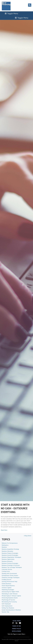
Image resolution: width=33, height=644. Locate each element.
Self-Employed (6, 604)
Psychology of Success (8, 600)
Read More (4, 530)
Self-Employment (7, 606)
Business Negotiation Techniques (11, 557)
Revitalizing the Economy (9, 602)
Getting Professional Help (10, 581)
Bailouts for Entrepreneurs (10, 543)
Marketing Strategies (8, 590)
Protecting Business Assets (10, 598)
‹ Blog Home (27, 536)
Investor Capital (7, 588)
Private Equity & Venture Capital (11, 596)
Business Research (7, 561)
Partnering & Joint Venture (10, 594)
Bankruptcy (5, 545)
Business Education (7, 551)
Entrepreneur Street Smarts (10, 575)
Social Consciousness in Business (11, 610)
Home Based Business (8, 586)
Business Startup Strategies (10, 563)
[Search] (30, 5)
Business (4, 547)
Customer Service (7, 569)
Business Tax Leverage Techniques (12, 567)
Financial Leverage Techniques (11, 577)
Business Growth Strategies (10, 555)
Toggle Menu (11, 13)
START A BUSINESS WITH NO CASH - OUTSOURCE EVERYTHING (15, 508)
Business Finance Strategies (10, 553)
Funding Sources (7, 579)
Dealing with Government (9, 573)
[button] (13, 623)
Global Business (6, 584)
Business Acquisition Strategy (10, 549)
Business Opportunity (8, 559)
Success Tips (5, 612)
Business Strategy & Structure (11, 565)
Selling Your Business (8, 608)
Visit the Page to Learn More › (17, 634)
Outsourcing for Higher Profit (10, 592)
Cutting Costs (6, 571)
